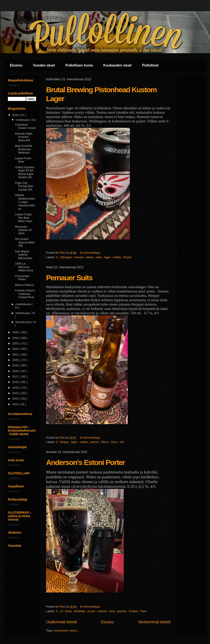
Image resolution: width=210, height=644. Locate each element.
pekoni (95, 442)
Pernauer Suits (69, 278)
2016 (16, 382)
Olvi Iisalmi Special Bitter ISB (25, 242)
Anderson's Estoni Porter (85, 462)
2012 (16, 404)
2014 (16, 393)
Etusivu (16, 65)
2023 (16, 343)
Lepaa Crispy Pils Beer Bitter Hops (23, 218)
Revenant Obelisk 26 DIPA (23, 230)
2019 (16, 365)
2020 (16, 360)
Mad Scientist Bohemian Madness (23, 149)
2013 (16, 399)
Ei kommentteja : (91, 253)
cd (62, 611)
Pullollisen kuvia (79, 65)
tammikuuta (23, 322)
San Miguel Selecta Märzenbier (24, 255)
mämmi (103, 611)
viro (122, 442)
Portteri (134, 611)
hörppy (65, 442)
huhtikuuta (23, 120)
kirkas (90, 257)
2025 (16, 332)
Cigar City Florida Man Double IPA (24, 186)
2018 (16, 371)
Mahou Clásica (24, 285)
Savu (114, 442)
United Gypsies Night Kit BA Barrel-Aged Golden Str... (24, 172)
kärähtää (80, 611)
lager (108, 257)
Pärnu (105, 442)
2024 (16, 338)
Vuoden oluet (44, 65)
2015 (16, 388)
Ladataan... (15, 85)
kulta (99, 257)
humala (79, 257)
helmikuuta (23, 313)
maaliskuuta (24, 304)
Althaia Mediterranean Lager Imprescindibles (25, 202)
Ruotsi (127, 257)
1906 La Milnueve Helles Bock (24, 267)
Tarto (144, 611)
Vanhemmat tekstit (154, 622)
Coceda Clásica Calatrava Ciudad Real (25, 294)
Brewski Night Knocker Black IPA (23, 137)
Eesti (69, 611)
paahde (122, 611)
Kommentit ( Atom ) (66, 631)
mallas (117, 257)
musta (92, 611)
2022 (16, 349)
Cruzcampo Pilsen (22, 278)
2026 (16, 115)
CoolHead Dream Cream (25, 126)
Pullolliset (150, 65)
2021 (16, 354)
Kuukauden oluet (117, 65)
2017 (16, 377)
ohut (112, 611)
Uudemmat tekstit (62, 622)
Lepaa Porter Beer (23, 160)
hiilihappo (66, 257)
